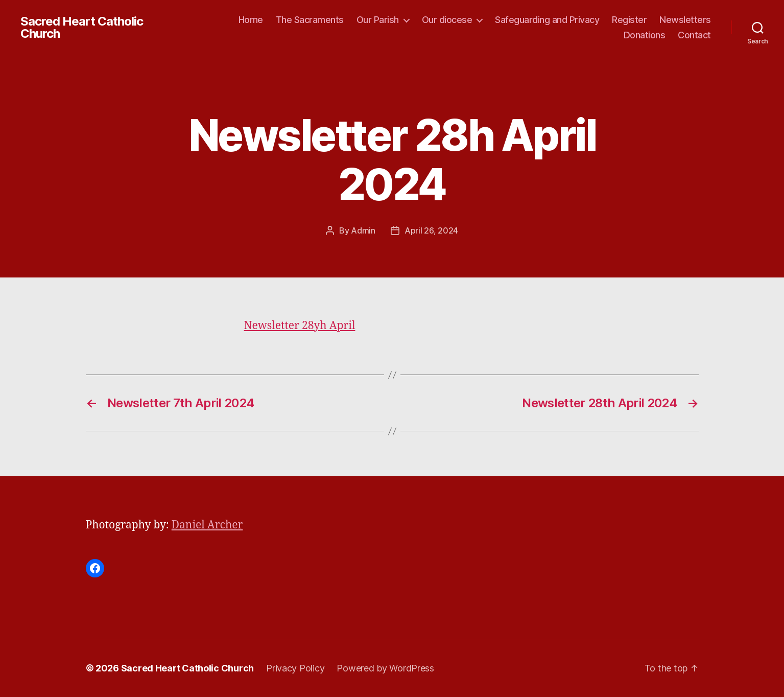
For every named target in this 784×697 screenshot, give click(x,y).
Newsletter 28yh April (300, 326)
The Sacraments (310, 20)
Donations (645, 35)
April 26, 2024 (431, 230)
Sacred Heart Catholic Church (82, 28)
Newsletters (685, 20)
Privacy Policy (295, 668)
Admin (363, 230)
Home (251, 20)
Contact (694, 35)
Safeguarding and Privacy (547, 20)
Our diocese (447, 20)
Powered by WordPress (385, 668)
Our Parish (378, 20)
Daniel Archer (207, 525)
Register (629, 20)
